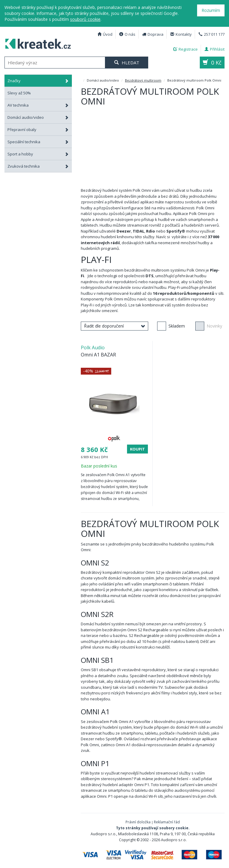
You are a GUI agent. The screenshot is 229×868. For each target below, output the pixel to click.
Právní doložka (138, 822)
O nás (127, 34)
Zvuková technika (38, 166)
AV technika (38, 105)
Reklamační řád (167, 822)
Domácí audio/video (38, 117)
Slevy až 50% (19, 93)
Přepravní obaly (38, 130)
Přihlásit (215, 49)
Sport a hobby (38, 154)
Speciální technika (38, 142)
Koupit (137, 449)
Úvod (105, 34)
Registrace (185, 49)
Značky (38, 81)
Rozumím (211, 10)
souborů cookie (85, 19)
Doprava (153, 34)
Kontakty (181, 34)
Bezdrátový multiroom (143, 80)
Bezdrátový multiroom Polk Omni (36, 43)
